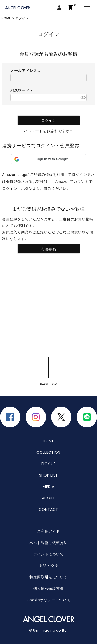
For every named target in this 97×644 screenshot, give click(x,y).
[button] (49, 159)
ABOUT (48, 498)
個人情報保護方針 (49, 588)
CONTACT (48, 509)
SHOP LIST (48, 475)
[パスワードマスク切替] (83, 98)
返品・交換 (49, 566)
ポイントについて (49, 554)
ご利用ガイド (48, 531)
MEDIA (48, 487)
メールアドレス (26, 71)
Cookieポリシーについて (49, 600)
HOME (6, 18)
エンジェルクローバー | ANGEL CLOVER (18, 8)
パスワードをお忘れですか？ (48, 131)
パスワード (22, 90)
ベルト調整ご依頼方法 (48, 543)
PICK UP (49, 464)
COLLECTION (48, 452)
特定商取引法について (48, 577)
